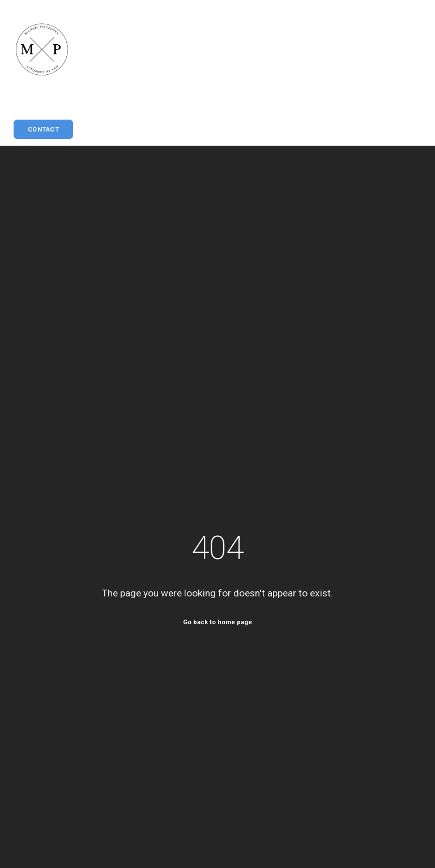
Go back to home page (217, 622)
